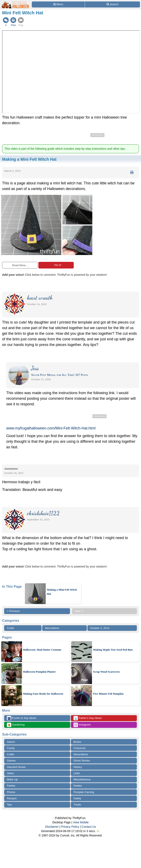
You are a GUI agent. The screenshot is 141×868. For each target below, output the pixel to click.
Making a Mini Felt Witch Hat (62, 592)
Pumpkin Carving (84, 792)
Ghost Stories (82, 761)
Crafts (10, 628)
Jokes (10, 773)
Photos (11, 792)
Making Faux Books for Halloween (43, 694)
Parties (11, 786)
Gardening (16, 725)
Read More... (20, 265)
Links (77, 773)
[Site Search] (112, 4)
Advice (11, 742)
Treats (77, 805)
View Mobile (81, 822)
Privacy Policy (70, 827)
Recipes (12, 798)
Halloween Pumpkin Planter (39, 672)
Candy (11, 748)
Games (11, 761)
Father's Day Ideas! (88, 718)
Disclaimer (52, 827)
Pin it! (56, 265)
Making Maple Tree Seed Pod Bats (113, 650)
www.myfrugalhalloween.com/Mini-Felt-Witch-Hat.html (51, 428)
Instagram (82, 725)
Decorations (52, 628)
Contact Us (89, 827)
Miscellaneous (82, 779)
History (78, 767)
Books (77, 742)
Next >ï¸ (81, 611)
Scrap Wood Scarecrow (106, 672)
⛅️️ (98, 831)
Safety (77, 798)
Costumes (80, 748)
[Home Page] (15, 2)
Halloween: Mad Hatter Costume (42, 650)
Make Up (12, 779)
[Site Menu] (58, 4)
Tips (9, 805)
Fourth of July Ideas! (22, 718)
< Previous (13, 611)
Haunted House (16, 767)
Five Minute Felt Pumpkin (108, 694)
